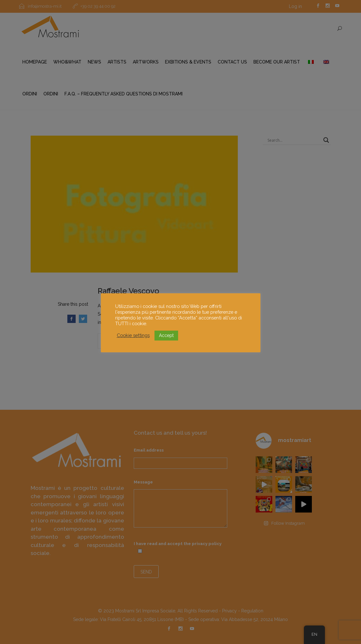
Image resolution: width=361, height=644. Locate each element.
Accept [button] (166, 335)
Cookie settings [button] (133, 335)
